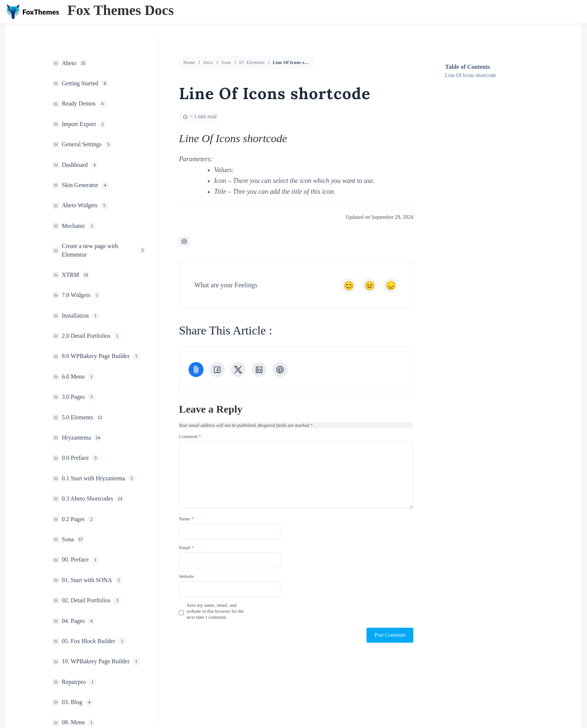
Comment (190, 437)
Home (189, 62)
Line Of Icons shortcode (471, 75)
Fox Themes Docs (121, 10)
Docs (208, 62)
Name (186, 519)
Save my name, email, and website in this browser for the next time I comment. (215, 611)
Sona (226, 62)
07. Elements (252, 62)
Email (186, 548)
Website (186, 576)
